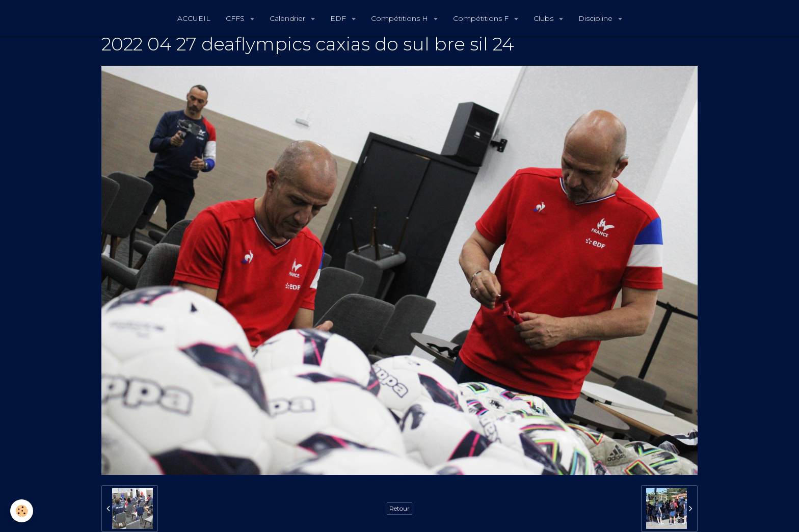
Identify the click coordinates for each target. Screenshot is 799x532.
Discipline (596, 18)
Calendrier (288, 18)
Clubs (544, 18)
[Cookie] (22, 511)
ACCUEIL (194, 18)
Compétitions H (401, 18)
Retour (400, 508)
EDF (339, 18)
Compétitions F (482, 18)
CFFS (236, 18)
